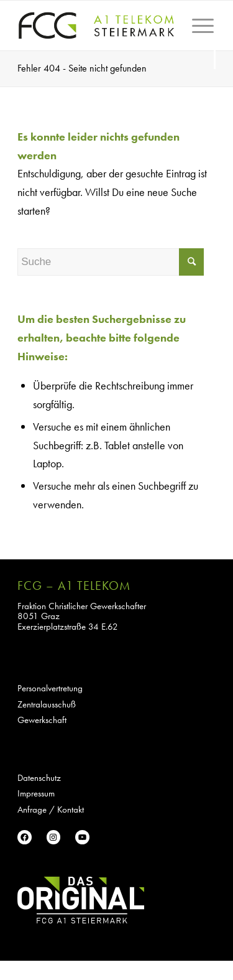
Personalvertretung (50, 688)
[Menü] (198, 44)
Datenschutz (39, 778)
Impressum (36, 793)
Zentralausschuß (47, 704)
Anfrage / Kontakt (51, 810)
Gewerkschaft (42, 720)
